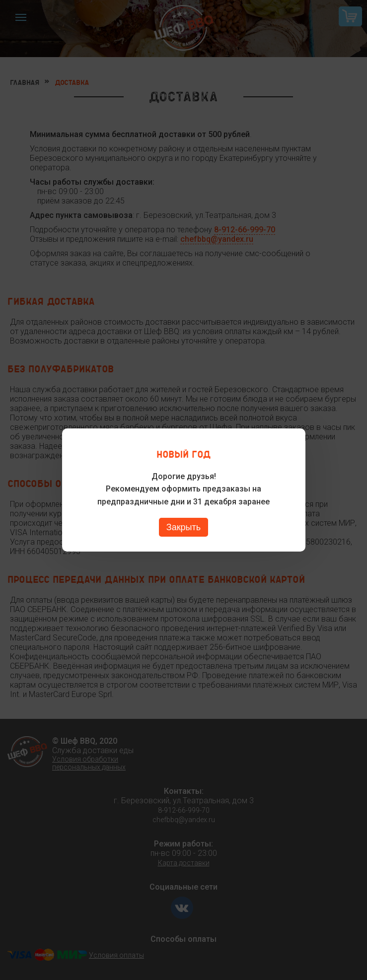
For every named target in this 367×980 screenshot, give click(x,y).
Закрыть (183, 527)
